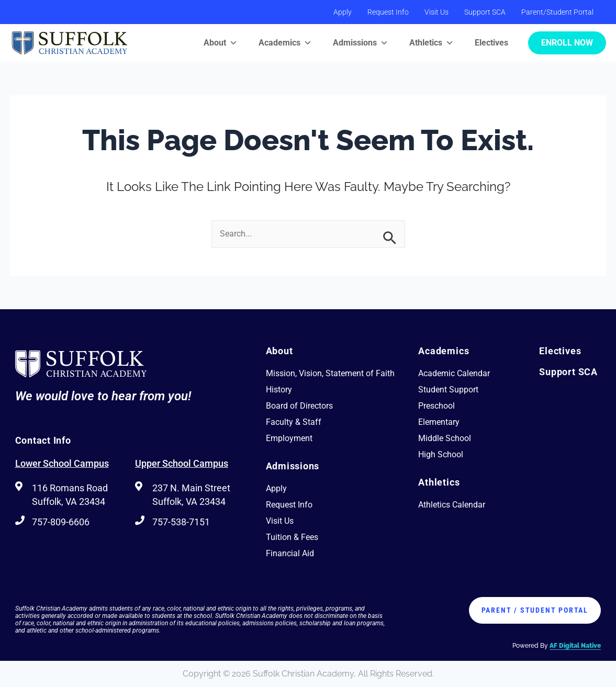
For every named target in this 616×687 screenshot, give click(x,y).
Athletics (432, 43)
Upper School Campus (182, 463)
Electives (491, 43)
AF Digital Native (575, 646)
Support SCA (485, 12)
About (221, 43)
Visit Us (436, 12)
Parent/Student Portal (557, 12)
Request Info (388, 12)
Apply (343, 12)
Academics (285, 43)
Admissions (361, 43)
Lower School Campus (62, 463)
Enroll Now (567, 43)
